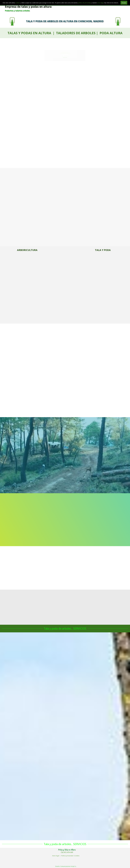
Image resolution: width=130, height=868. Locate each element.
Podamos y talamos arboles (17, 11)
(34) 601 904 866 (67, 852)
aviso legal (100, 3)
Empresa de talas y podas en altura (28, 7)
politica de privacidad (84, 3)
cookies (18, 3)
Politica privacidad (67, 856)
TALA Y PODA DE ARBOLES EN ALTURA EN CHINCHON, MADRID (65, 21)
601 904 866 (65, 61)
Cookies (77, 856)
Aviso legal (56, 856)
